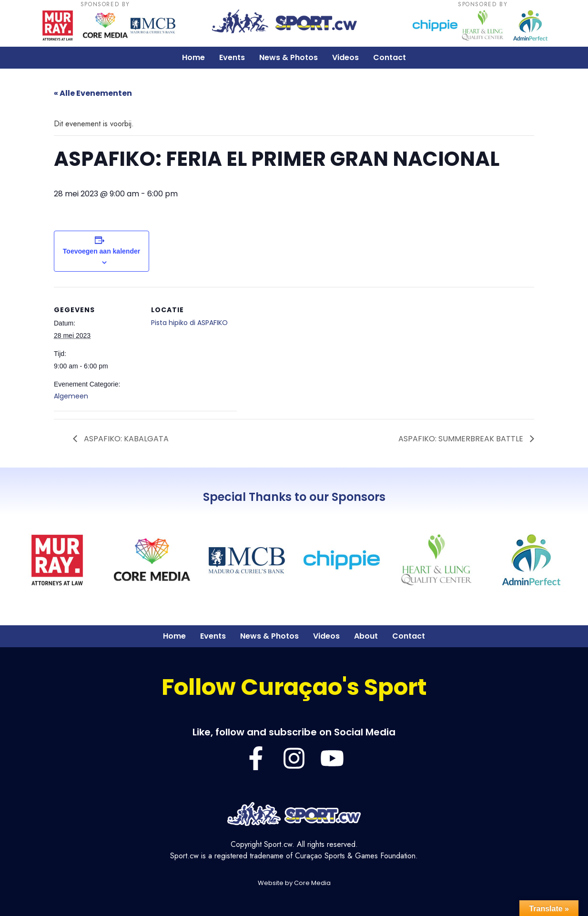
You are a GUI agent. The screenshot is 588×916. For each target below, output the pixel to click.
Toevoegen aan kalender (101, 251)
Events (232, 57)
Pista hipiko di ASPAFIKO (189, 323)
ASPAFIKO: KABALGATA (125, 439)
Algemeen (71, 396)
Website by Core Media (294, 883)
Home (193, 57)
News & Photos (289, 57)
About (366, 636)
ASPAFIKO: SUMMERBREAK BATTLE (462, 439)
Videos (345, 57)
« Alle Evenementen (93, 93)
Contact (390, 57)
